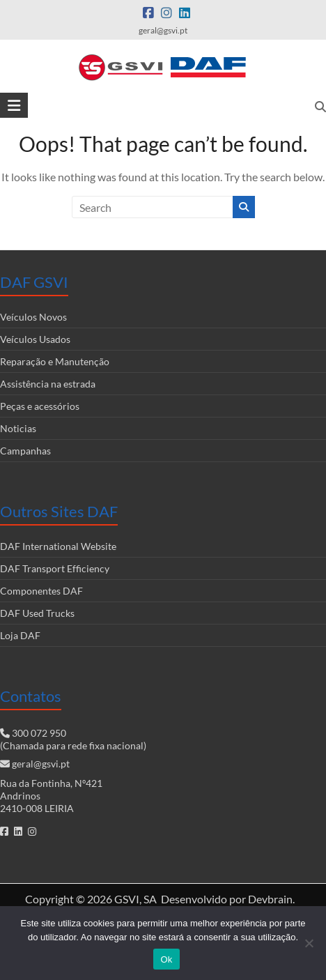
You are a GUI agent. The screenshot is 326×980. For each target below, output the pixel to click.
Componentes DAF (41, 591)
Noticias (18, 428)
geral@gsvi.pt (41, 764)
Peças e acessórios (40, 406)
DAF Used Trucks (37, 613)
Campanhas (25, 451)
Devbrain (270, 899)
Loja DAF (20, 635)
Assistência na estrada (48, 384)
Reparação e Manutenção (55, 361)
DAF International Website (58, 546)
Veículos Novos (33, 317)
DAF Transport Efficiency (55, 568)
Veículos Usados (35, 339)
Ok (166, 959)
